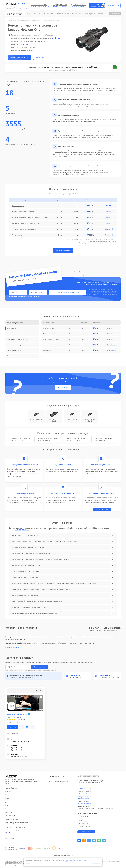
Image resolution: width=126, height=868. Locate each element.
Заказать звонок (63, 387)
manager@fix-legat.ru (85, 804)
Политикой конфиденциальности (47, 670)
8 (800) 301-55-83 (84, 794)
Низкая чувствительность (51, 339)
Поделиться (79, 840)
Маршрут (13, 727)
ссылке (8, 833)
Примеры (9, 795)
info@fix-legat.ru (83, 799)
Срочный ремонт (31, 14)
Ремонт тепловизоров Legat (58, 781)
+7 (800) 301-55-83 (60, 5)
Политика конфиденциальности (63, 855)
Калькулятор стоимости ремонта (17, 823)
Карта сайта (10, 838)
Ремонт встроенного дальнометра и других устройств (31, 217)
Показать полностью (12, 647)
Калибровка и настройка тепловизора (25, 223)
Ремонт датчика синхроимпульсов (24, 229)
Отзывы (53, 14)
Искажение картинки (49, 334)
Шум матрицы (47, 350)
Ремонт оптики (17, 235)
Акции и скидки (77, 14)
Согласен (96, 862)
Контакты (100, 14)
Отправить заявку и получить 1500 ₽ (67, 292)
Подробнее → (112, 328)
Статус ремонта (115, 14)
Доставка (60, 14)
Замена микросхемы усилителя (23, 212)
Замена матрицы (18, 206)
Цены (40, 14)
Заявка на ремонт (89, 14)
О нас (47, 14)
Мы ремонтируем (15, 14)
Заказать (109, 206)
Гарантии (67, 14)
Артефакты (46, 345)
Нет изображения (48, 328)
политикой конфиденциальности (34, 296)
